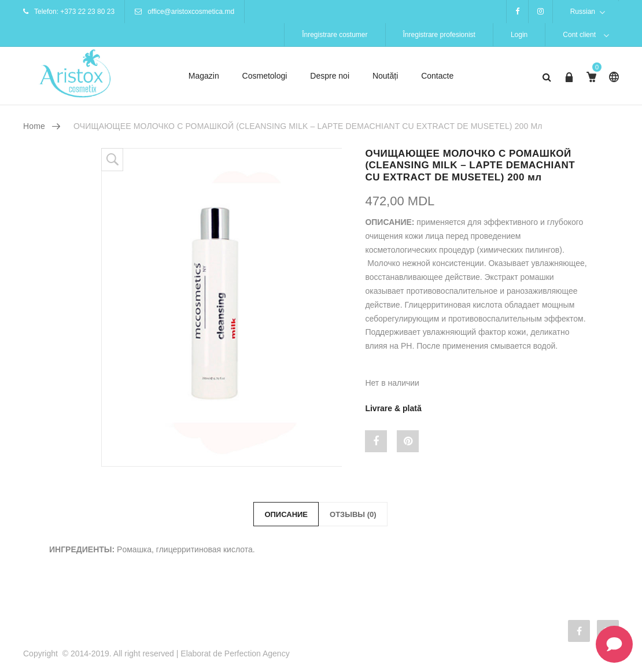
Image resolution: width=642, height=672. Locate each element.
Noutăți (385, 76)
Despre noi (330, 76)
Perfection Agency (257, 653)
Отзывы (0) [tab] (353, 514)
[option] (222, 307)
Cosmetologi (265, 76)
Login (519, 35)
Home (34, 126)
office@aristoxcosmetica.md (191, 12)
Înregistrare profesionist (439, 35)
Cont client (579, 35)
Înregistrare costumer (335, 35)
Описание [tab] (286, 514)
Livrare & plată (393, 408)
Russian (583, 12)
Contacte (437, 76)
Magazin (204, 76)
